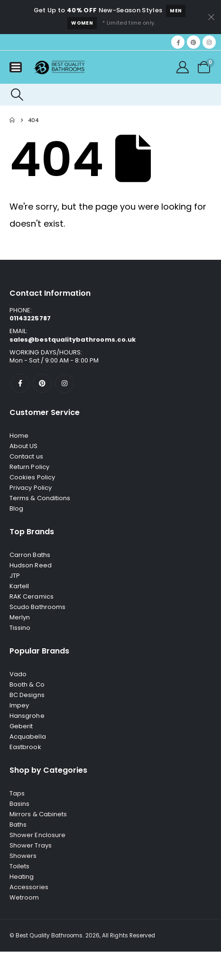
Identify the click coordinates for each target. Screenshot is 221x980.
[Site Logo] (59, 67)
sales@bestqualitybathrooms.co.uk (73, 340)
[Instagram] (209, 42)
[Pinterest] (193, 42)
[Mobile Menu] (16, 67)
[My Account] (183, 67)
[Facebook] (178, 42)
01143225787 (30, 318)
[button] (17, 95)
